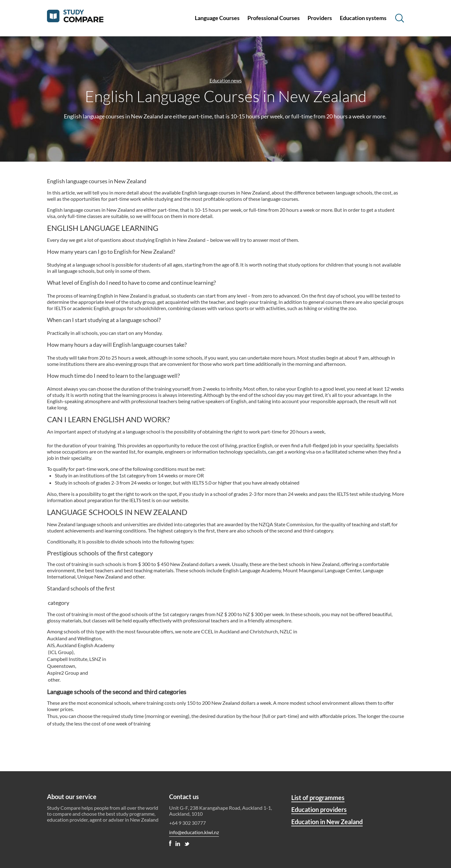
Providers (320, 18)
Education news (226, 81)
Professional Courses (274, 18)
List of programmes (318, 798)
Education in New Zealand (327, 822)
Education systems (363, 18)
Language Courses (217, 18)
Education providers (319, 809)
